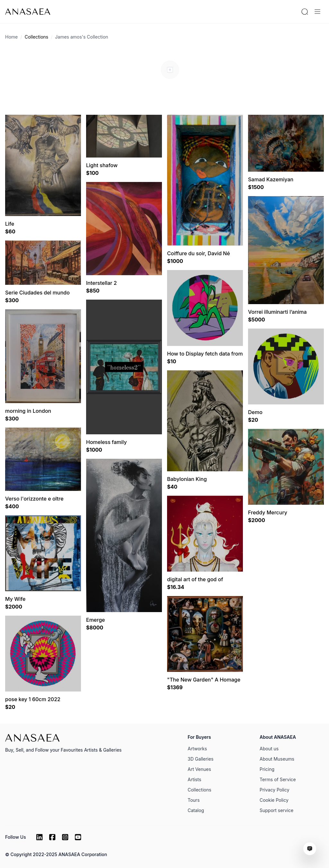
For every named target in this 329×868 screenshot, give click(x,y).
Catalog (196, 810)
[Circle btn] (167, 90)
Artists (194, 779)
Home (11, 37)
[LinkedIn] (40, 837)
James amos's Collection (81, 37)
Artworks (197, 749)
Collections (37, 37)
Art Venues (199, 769)
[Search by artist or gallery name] (305, 12)
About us (269, 749)
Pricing (267, 769)
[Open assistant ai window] (310, 849)
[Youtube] (78, 837)
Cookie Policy (274, 800)
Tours (194, 800)
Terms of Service (278, 779)
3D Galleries (200, 759)
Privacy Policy (275, 790)
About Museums (277, 759)
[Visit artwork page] (43, 165)
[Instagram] (65, 837)
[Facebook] (52, 837)
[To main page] (28, 12)
